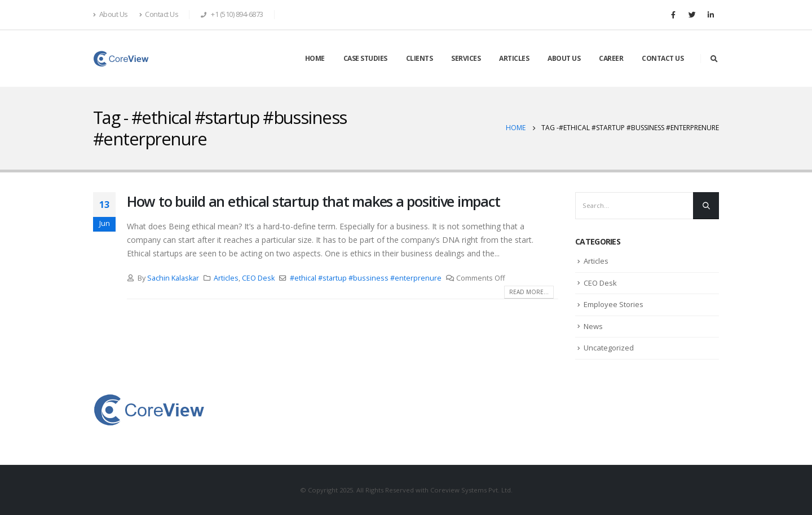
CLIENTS (420, 58)
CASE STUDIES (365, 58)
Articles (226, 278)
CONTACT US (663, 58)
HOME (315, 58)
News (593, 326)
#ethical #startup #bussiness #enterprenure (366, 278)
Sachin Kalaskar (173, 278)
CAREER (611, 58)
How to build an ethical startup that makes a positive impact (313, 201)
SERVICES (466, 58)
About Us (111, 14)
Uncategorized (609, 348)
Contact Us (159, 14)
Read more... (529, 292)
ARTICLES (514, 58)
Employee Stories (614, 304)
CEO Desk (258, 278)
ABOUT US (564, 58)
